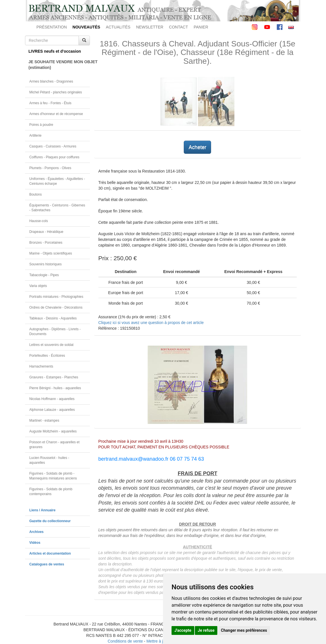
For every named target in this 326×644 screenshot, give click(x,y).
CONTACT (179, 27)
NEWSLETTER (150, 27)
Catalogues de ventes (47, 564)
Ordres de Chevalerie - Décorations (56, 307)
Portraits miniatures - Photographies (56, 297)
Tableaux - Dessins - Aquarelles (53, 318)
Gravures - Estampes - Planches (54, 377)
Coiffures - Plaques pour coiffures (54, 157)
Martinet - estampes (44, 421)
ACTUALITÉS (118, 27)
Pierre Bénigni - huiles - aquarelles (55, 388)
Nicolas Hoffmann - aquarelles (52, 399)
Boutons (36, 194)
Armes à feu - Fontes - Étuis (50, 103)
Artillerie (35, 136)
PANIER (201, 27)
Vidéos (35, 543)
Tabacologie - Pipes (44, 275)
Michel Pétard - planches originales (56, 92)
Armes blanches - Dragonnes (51, 81)
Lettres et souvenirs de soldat (51, 345)
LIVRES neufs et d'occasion (55, 51)
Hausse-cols (39, 221)
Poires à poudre (41, 125)
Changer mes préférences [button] (244, 630)
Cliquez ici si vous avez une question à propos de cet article (151, 323)
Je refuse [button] (206, 630)
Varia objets (38, 286)
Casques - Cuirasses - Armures (53, 146)
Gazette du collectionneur (50, 521)
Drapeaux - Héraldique (46, 232)
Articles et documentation (50, 553)
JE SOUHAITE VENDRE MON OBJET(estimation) (59, 65)
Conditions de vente (125, 641)
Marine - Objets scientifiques (51, 253)
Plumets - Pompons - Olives (50, 168)
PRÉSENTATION (52, 27)
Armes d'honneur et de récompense (56, 114)
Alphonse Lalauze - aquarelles (52, 410)
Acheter (197, 147)
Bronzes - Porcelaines (46, 243)
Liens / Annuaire (42, 510)
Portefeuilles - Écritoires (47, 356)
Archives (36, 532)
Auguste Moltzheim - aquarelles (53, 431)
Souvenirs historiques (46, 264)
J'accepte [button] (183, 630)
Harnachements (41, 366)
